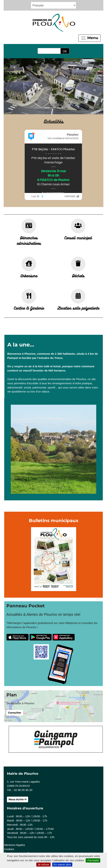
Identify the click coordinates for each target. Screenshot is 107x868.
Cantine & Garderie (29, 308)
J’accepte (93, 860)
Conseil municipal (78, 238)
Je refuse (43, 864)
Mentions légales (15, 845)
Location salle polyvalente (78, 308)
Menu (89, 38)
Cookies (9, 849)
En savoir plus (62, 864)
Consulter (15, 713)
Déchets (78, 276)
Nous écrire (16, 799)
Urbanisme (29, 276)
